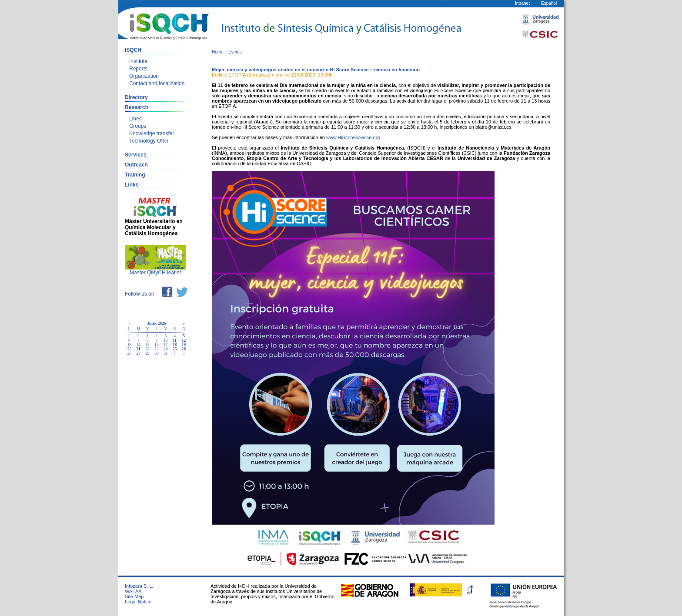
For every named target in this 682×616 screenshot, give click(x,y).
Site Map (134, 596)
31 (165, 353)
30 (156, 353)
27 (129, 353)
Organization (144, 76)
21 (139, 349)
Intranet (522, 3)
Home (218, 52)
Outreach (136, 165)
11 (175, 340)
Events (235, 52)
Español (549, 3)
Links (132, 185)
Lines (135, 119)
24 (165, 349)
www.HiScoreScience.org (353, 137)
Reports (138, 69)
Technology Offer (149, 141)
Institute (138, 61)
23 (156, 349)
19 (184, 345)
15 (147, 345)
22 (147, 349)
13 (129, 345)
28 (139, 353)
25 (175, 349)
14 (139, 345)
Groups (138, 126)
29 (147, 353)
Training (135, 175)
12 (184, 340)
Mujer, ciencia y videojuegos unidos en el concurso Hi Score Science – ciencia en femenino (316, 70)
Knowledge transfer (152, 133)
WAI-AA (133, 591)
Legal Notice (138, 602)
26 (184, 349)
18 (175, 345)
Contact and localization (157, 83)
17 (165, 345)
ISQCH (133, 50)
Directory (136, 97)
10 (165, 340)
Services (135, 155)
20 (129, 349)
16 (156, 345)
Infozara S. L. (139, 586)
